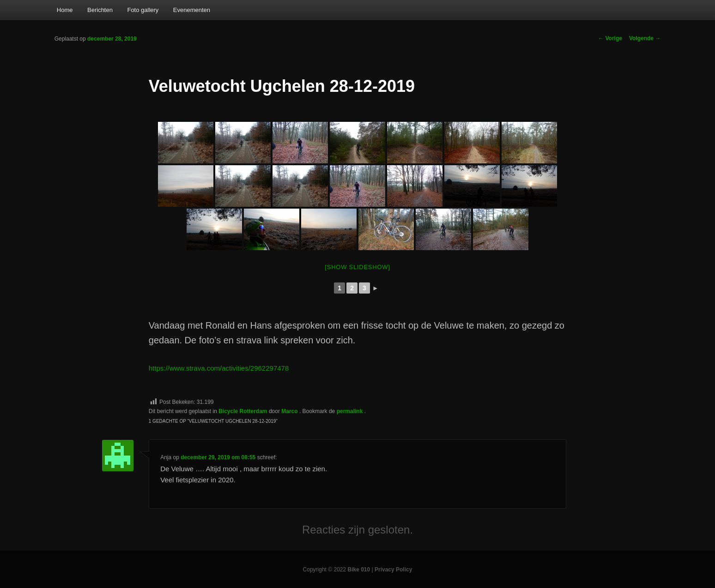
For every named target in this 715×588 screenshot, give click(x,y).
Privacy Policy (393, 570)
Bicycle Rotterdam (243, 411)
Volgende (645, 38)
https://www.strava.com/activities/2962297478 (219, 368)
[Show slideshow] (357, 267)
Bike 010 (359, 570)
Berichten (100, 10)
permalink (351, 411)
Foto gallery (143, 10)
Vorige (610, 38)
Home (65, 10)
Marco (290, 411)
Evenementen (192, 10)
